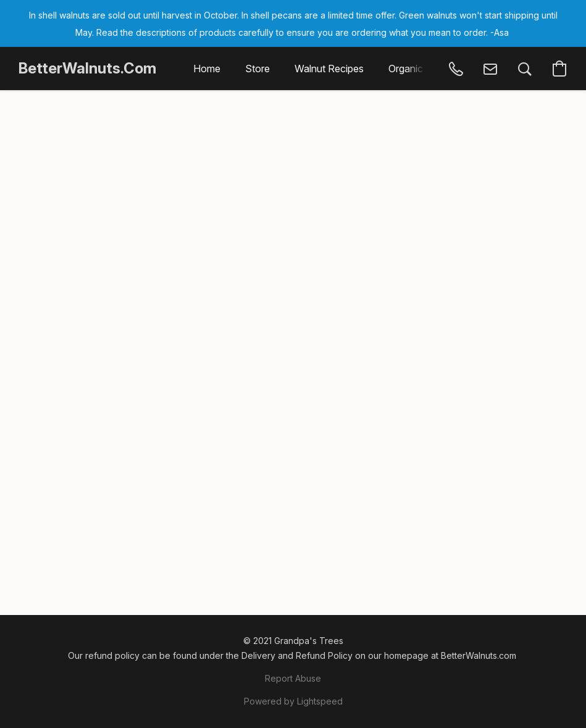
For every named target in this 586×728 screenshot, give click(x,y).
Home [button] (207, 69)
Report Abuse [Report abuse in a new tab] (293, 678)
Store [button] (257, 69)
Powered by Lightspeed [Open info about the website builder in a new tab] (293, 701)
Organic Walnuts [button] (425, 69)
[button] (87, 69)
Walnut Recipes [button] (329, 69)
